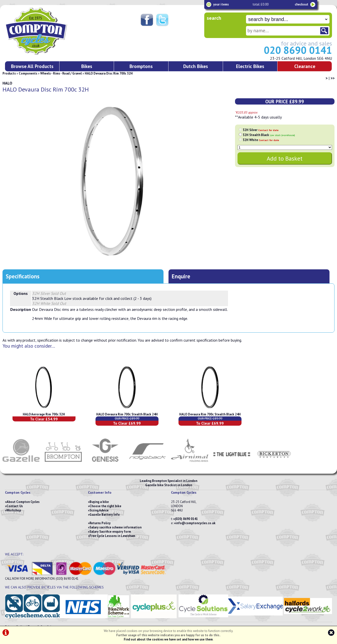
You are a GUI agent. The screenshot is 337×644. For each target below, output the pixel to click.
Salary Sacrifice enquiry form (110, 532)
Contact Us (15, 506)
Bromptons (141, 66)
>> (332, 78)
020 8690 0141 (298, 50)
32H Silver (261, 130)
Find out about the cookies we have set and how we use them (168, 639)
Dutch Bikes (196, 66)
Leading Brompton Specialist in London (168, 481)
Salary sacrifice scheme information (115, 527)
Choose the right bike (105, 506)
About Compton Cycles (23, 502)
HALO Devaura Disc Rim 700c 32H (109, 73)
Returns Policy (100, 523)
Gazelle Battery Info (105, 515)
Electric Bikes (250, 66)
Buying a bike (99, 502)
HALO (7, 83)
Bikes (87, 66)
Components (28, 73)
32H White (261, 140)
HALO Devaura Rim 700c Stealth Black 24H (127, 414)
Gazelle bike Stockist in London (169, 485)
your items (221, 4)
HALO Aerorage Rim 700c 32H (44, 414)
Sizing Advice (99, 510)
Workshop (14, 510)
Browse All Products (32, 66)
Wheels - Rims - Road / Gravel (61, 73)
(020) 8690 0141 (186, 519)
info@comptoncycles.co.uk (195, 523)
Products (9, 73)
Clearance (305, 66)
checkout (301, 4)
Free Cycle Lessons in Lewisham (112, 536)
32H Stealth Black (269, 135)
